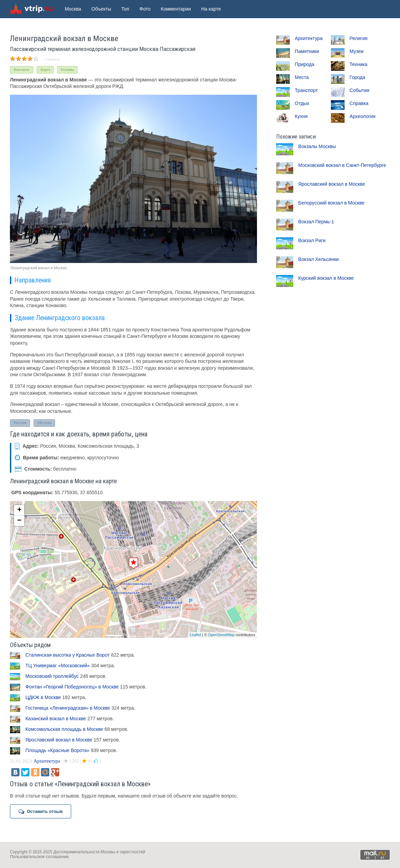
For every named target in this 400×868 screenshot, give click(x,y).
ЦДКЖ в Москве (43, 697)
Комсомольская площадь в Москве (64, 729)
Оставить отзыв (41, 812)
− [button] (19, 521)
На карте (211, 9)
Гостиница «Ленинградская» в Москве (68, 708)
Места (302, 77)
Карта (45, 69)
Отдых (302, 103)
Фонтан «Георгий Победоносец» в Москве (72, 687)
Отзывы (67, 69)
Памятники (307, 51)
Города (358, 77)
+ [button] (19, 510)
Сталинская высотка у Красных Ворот (67, 655)
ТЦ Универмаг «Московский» (57, 666)
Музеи (357, 51)
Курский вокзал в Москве (326, 278)
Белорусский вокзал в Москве (331, 203)
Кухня (301, 116)
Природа (305, 64)
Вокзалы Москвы (317, 146)
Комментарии (176, 9)
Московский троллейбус (52, 676)
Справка (359, 103)
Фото (145, 9)
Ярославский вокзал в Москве (59, 740)
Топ (125, 9)
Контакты (22, 69)
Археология (363, 116)
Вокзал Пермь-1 (316, 222)
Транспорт (306, 90)
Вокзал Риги (312, 240)
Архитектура (47, 761)
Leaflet (196, 635)
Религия (359, 38)
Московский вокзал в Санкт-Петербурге (342, 165)
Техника (359, 64)
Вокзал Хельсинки (319, 259)
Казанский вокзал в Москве (56, 719)
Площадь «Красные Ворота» (57, 750)
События (360, 90)
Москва (73, 9)
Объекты (101, 9)
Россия (20, 423)
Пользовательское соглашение (39, 857)
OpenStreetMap (221, 635)
